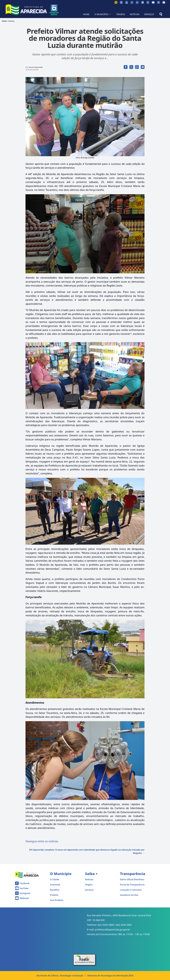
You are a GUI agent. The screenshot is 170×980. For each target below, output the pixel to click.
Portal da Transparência (132, 885)
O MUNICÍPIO (103, 14)
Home (4, 21)
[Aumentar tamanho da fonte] (137, 2)
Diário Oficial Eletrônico (132, 879)
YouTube (24, 888)
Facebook (25, 883)
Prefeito (54, 895)
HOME (86, 14)
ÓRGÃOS (121, 14)
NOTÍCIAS (135, 14)
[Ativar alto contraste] (143, 2)
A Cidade (55, 879)
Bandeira (55, 890)
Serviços (89, 890)
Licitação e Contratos (131, 890)
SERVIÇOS (149, 14)
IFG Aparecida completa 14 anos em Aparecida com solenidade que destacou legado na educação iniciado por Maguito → (87, 851)
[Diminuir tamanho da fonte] (132, 2)
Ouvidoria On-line (129, 895)
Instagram (25, 893)
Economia (55, 885)
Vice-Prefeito (57, 900)
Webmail (24, 898)
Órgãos (89, 885)
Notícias (11, 21)
